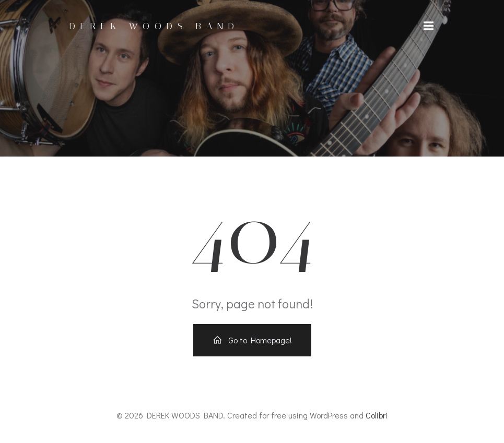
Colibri (377, 415)
